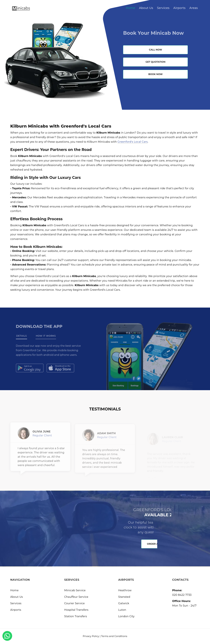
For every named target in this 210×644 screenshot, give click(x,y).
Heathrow (125, 590)
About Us (146, 8)
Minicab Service (75, 590)
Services (163, 8)
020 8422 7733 (182, 595)
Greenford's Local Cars (133, 142)
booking (166, 260)
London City (126, 616)
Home (131, 8)
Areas (194, 8)
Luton (122, 610)
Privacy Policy (91, 636)
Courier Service (74, 603)
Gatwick (124, 603)
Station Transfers (76, 616)
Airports (179, 8)
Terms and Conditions (114, 636)
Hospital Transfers (76, 610)
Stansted (124, 597)
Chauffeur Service (76, 597)
